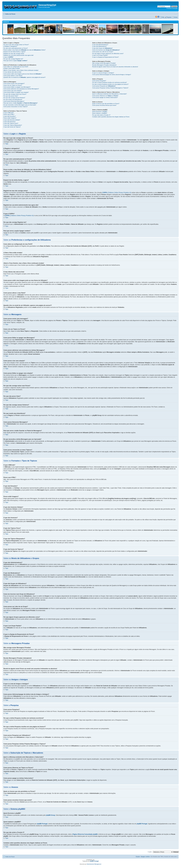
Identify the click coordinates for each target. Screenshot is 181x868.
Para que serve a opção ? (15, 61)
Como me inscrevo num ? (106, 50)
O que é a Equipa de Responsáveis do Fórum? (105, 57)
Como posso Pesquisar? (99, 81)
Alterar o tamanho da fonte (176, 14)
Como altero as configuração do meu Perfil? (16, 67)
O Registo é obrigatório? (10, 46)
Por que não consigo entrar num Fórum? (15, 94)
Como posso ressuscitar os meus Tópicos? (16, 107)
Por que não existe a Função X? (101, 115)
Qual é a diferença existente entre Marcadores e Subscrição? (109, 94)
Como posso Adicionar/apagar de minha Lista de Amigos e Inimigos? (112, 75)
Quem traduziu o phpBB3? (100, 113)
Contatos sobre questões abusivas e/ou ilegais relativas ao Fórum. (111, 117)
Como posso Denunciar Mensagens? (14, 101)
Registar (169, 17)
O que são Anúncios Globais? (12, 120)
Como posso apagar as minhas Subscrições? (105, 97)
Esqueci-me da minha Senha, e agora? (14, 52)
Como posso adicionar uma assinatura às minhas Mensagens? (21, 89)
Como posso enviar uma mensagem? (14, 83)
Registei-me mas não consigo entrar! (14, 54)
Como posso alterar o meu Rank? (13, 76)
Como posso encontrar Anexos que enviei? (104, 105)
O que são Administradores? (100, 45)
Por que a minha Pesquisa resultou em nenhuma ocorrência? (109, 82)
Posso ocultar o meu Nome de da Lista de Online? (24, 50)
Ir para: (150, 852)
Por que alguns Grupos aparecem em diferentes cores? (108, 54)
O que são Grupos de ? (102, 48)
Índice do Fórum (10, 14)
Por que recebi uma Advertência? (13, 100)
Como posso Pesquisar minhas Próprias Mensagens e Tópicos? (110, 88)
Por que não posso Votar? (11, 96)
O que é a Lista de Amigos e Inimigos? (103, 73)
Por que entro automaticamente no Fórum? (16, 48)
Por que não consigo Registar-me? (13, 59)
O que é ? (8, 57)
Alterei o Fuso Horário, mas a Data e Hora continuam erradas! (21, 70)
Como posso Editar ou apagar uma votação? (16, 92)
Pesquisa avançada (172, 8)
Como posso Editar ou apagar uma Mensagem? (17, 87)
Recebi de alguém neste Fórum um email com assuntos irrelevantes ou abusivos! (115, 67)
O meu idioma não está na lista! (12, 72)
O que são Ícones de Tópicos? (12, 127)
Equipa (138, 857)
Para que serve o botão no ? (21, 103)
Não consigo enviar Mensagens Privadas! (104, 63)
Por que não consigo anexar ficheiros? (14, 98)
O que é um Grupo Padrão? (100, 55)
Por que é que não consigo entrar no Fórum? (16, 45)
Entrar (176, 17)
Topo (7, 144)
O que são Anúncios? (10, 122)
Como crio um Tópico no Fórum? (13, 85)
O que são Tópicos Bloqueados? (13, 125)
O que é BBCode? (9, 113)
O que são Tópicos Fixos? (11, 123)
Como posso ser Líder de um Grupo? (103, 52)
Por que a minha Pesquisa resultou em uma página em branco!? (110, 84)
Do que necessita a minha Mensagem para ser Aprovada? (20, 105)
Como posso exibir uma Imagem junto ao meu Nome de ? (23, 74)
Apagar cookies (145, 857)
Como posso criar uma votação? (13, 91)
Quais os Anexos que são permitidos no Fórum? (106, 104)
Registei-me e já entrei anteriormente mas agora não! (18, 55)
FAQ (163, 17)
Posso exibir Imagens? (10, 118)
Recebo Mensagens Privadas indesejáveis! (104, 65)
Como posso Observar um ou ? (105, 96)
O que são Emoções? (10, 116)
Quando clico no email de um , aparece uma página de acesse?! (24, 77)
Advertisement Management (94, 864)
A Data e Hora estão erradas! (12, 68)
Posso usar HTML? (9, 114)
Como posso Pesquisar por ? (104, 86)
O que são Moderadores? (99, 46)
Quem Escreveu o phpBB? (100, 111)
